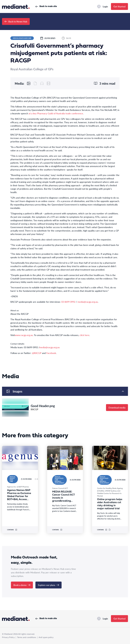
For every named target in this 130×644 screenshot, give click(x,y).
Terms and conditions (27, 637)
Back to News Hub (16, 21)
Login (103, 6)
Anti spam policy (46, 637)
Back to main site (46, 6)
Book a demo (22, 585)
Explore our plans (48, 585)
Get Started (119, 6)
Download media (117, 407)
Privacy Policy (8, 637)
